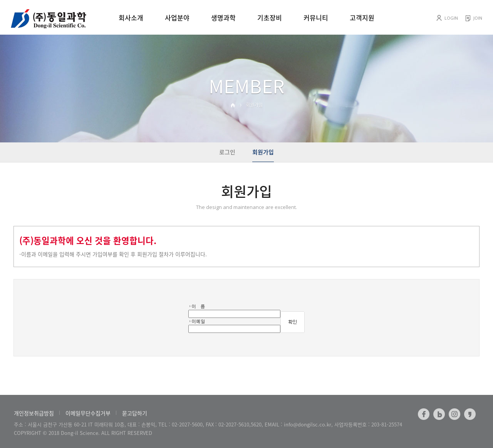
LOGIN (451, 18)
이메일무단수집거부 (88, 413)
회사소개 (131, 18)
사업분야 (177, 18)
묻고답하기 (135, 413)
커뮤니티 (316, 18)
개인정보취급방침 (34, 413)
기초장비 (270, 18)
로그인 (227, 152)
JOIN (478, 18)
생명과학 (223, 18)
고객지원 (362, 18)
